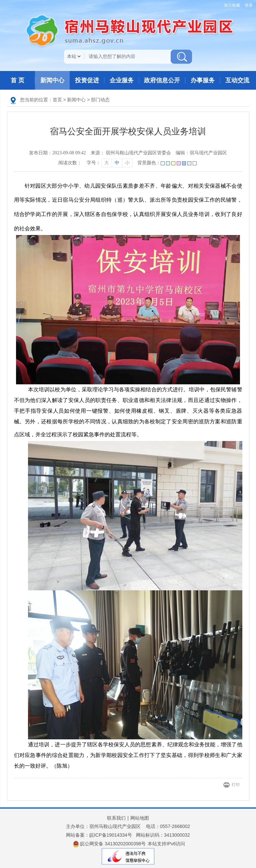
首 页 (17, 80)
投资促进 (87, 80)
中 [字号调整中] (117, 163)
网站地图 (140, 818)
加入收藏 (232, 5)
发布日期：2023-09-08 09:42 (57, 153)
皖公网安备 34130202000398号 (109, 844)
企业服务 (122, 80)
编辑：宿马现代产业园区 (201, 153)
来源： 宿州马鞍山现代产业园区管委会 (131, 153)
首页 (57, 100)
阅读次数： (70, 163)
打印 (236, 785)
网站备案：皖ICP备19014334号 (99, 835)
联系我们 (116, 818)
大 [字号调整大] (107, 163)
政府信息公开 (162, 80)
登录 (249, 5)
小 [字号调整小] (127, 163)
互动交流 (237, 80)
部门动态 (100, 100)
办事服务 (203, 80)
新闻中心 (52, 80)
